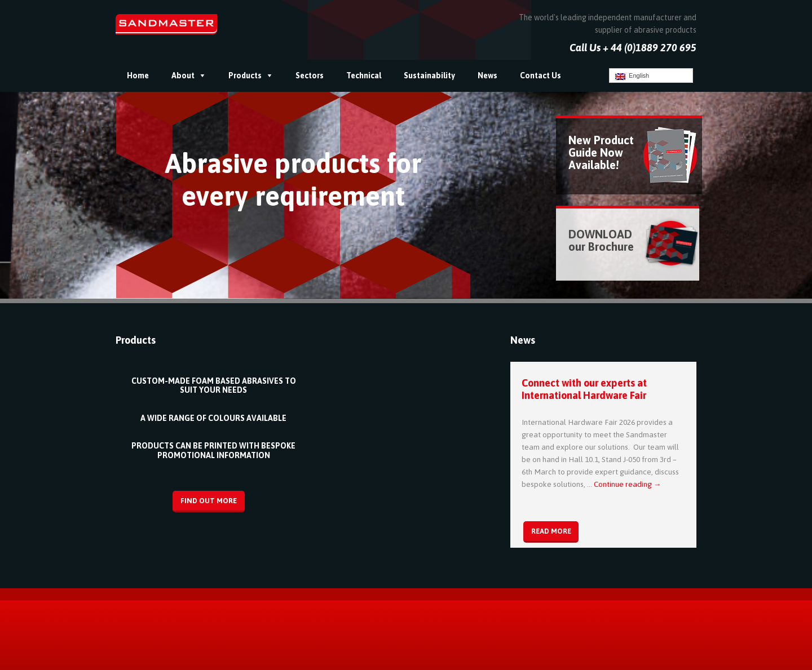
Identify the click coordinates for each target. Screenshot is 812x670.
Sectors (310, 76)
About (183, 76)
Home (138, 76)
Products (245, 76)
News (487, 76)
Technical (364, 76)
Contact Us (540, 76)
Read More (551, 531)
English (632, 76)
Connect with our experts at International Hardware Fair (584, 389)
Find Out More (209, 501)
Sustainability (429, 76)
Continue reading (628, 484)
